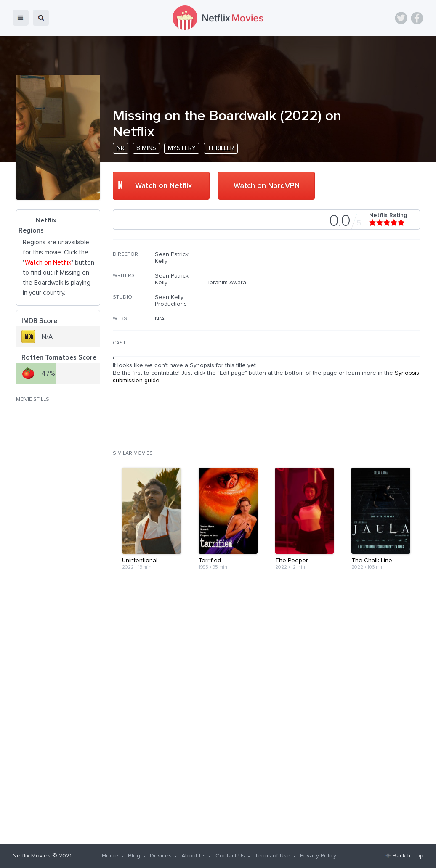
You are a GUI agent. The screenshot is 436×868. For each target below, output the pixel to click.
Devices (161, 856)
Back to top (408, 856)
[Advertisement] (357, 305)
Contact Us (230, 856)
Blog (134, 856)
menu (21, 18)
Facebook (417, 18)
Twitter (401, 18)
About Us (194, 856)
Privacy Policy (318, 856)
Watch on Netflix (163, 186)
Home (110, 856)
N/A (160, 319)
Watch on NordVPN (267, 186)
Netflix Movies (32, 856)
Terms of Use (272, 856)
